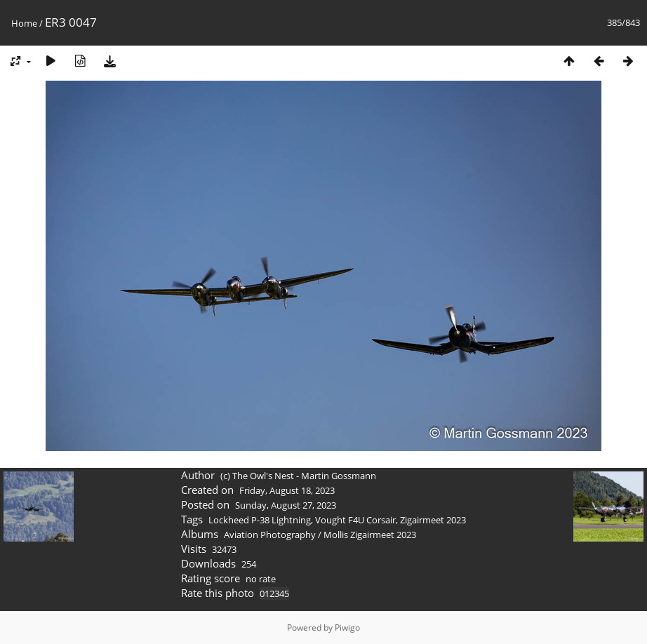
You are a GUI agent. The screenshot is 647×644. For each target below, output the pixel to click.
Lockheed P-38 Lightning (260, 520)
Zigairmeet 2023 (433, 520)
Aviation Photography (270, 535)
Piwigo (347, 628)
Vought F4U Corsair (355, 520)
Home (24, 23)
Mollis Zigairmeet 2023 (370, 535)
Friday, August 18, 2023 (287, 490)
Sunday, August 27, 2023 (286, 505)
